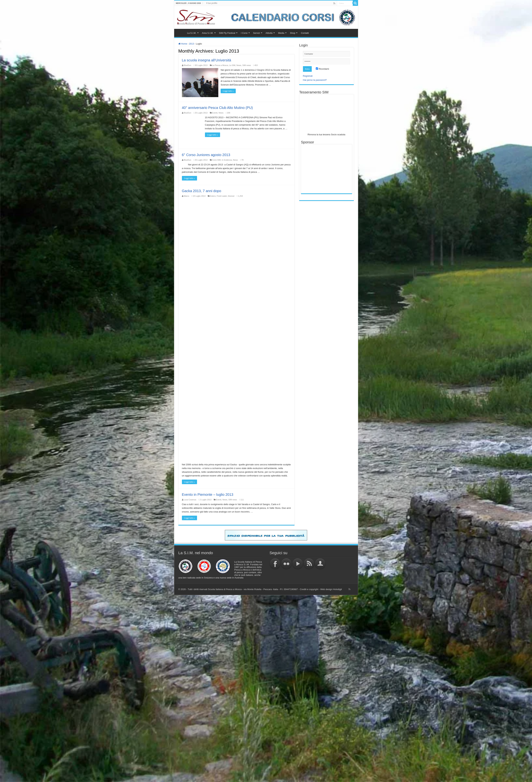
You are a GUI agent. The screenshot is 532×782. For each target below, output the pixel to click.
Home (180, 33)
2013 (191, 44)
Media (281, 33)
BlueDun (188, 65)
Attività (269, 33)
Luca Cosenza (190, 499)
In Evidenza (227, 160)
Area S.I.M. (208, 33)
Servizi (257, 33)
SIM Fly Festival (227, 33)
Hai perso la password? (315, 80)
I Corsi (244, 33)
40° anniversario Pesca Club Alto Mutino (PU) (217, 107)
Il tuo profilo (212, 3)
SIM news (247, 65)
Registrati (308, 76)
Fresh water (222, 196)
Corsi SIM (216, 160)
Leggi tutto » (229, 95)
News (239, 65)
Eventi (215, 113)
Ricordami (322, 69)
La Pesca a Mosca (220, 65)
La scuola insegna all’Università (207, 60)
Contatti (305, 33)
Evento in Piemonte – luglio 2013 (208, 494)
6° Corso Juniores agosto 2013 (206, 155)
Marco (187, 196)
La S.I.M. (192, 33)
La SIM (232, 65)
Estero (213, 196)
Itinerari (231, 196)
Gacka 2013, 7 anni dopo (202, 191)
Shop (293, 33)
